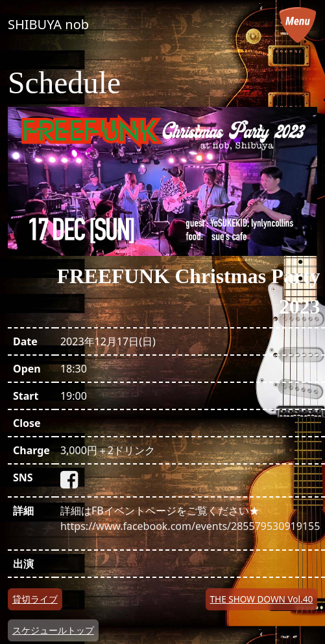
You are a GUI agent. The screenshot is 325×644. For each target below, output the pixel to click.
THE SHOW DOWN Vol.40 (262, 599)
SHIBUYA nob (48, 24)
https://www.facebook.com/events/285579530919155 (190, 526)
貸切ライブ (35, 599)
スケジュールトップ (53, 630)
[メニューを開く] (298, 25)
